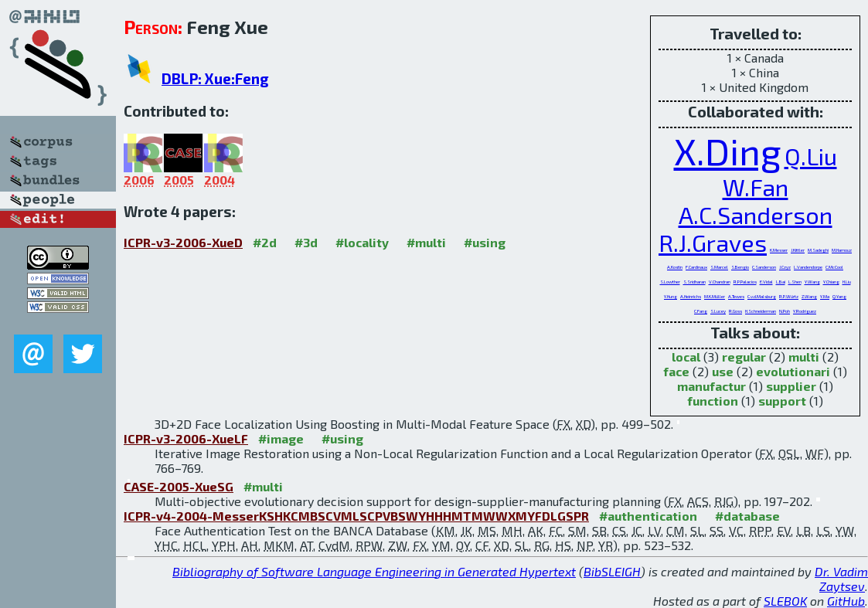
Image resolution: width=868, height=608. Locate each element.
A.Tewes (736, 296)
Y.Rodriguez (805, 311)
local (686, 357)
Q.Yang (839, 296)
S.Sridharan (694, 282)
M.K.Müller (715, 296)
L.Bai (781, 282)
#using (485, 242)
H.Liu (847, 282)
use (723, 371)
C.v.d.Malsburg (762, 296)
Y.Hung (671, 296)
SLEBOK (785, 601)
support (782, 401)
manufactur (711, 386)
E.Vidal (766, 282)
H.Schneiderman (761, 311)
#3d (306, 242)
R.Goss (735, 311)
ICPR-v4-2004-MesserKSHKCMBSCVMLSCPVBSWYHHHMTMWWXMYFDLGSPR (356, 516)
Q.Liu (811, 156)
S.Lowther (670, 282)
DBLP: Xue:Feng (215, 78)
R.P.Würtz (789, 296)
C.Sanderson (764, 267)
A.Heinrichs (691, 296)
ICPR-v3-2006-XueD (183, 242)
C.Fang (701, 311)
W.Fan (756, 187)
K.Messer (779, 250)
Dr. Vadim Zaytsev (841, 579)
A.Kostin (675, 267)
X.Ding (728, 151)
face (676, 371)
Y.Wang (812, 282)
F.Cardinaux (696, 267)
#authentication (648, 516)
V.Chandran (720, 282)
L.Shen (795, 282)
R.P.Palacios (745, 282)
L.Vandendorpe (808, 267)
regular (744, 357)
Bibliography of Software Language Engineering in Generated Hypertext (374, 571)
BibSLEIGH (612, 571)
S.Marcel (719, 267)
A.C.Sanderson (756, 215)
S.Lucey (718, 311)
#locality (362, 242)
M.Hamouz (842, 250)
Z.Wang (809, 296)
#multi (426, 242)
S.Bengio (740, 267)
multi (804, 357)
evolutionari (793, 371)
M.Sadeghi (818, 250)
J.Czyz (785, 267)
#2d (265, 242)
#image (281, 438)
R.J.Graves (713, 243)
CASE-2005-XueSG (179, 486)
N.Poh (785, 311)
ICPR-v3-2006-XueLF (186, 438)
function (713, 401)
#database (747, 516)
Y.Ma (825, 296)
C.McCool (834, 267)
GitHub (846, 601)
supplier (791, 386)
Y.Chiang (831, 282)
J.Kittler (798, 250)
